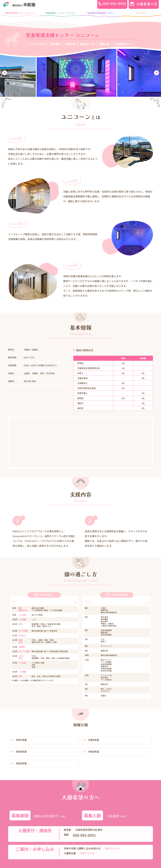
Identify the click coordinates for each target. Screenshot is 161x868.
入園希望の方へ (123, 44)
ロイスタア (141, 13)
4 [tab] (78, 94)
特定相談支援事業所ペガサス (101, 13)
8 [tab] (102, 94)
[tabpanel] (80, 73)
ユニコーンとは (37, 44)
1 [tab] (59, 94)
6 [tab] (90, 94)
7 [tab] (96, 94)
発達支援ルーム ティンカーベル (60, 13)
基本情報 (55, 44)
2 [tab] (65, 94)
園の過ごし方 (87, 44)
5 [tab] (84, 94)
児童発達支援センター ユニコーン (20, 13)
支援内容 (70, 44)
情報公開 (104, 44)
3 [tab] (72, 94)
